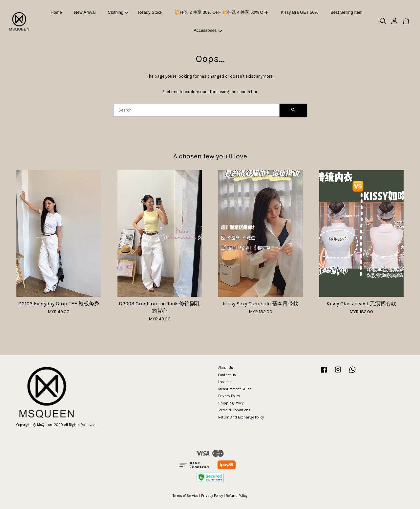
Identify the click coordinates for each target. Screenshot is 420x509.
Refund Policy (237, 496)
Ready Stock (150, 12)
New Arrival (85, 12)
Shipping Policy (231, 403)
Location (225, 382)
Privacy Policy (229, 396)
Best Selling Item (346, 12)
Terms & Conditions (234, 410)
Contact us (227, 375)
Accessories (208, 30)
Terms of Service (185, 496)
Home (56, 12)
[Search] (196, 110)
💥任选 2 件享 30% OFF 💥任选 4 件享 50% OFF (222, 12)
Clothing (118, 12)
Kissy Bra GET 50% (300, 12)
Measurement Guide (235, 389)
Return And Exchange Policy (241, 417)
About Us (226, 368)
